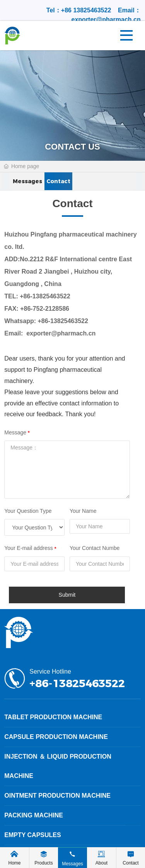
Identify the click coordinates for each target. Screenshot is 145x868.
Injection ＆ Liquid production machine (58, 766)
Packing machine (34, 815)
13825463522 (92, 10)
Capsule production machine (56, 737)
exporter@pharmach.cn (106, 20)
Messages (27, 182)
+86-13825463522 (45, 296)
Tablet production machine (53, 717)
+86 (67, 10)
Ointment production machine (57, 796)
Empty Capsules (32, 835)
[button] (6, 182)
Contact (58, 182)
